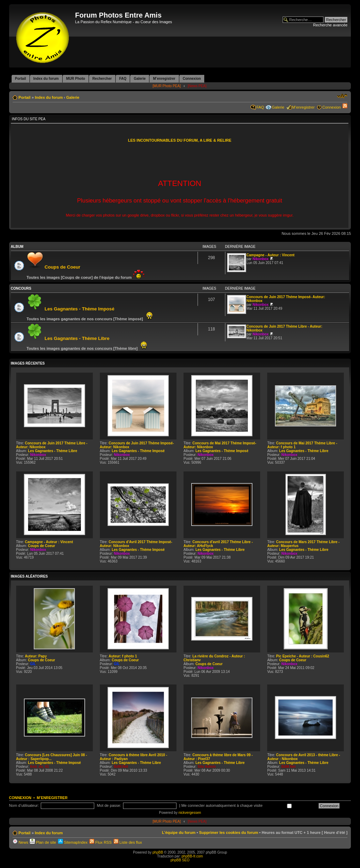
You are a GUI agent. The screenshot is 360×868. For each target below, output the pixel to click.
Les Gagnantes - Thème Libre (77, 338)
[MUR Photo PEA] (167, 86)
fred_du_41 (40, 767)
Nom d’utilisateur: (24, 805)
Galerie (73, 97)
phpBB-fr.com (192, 856)
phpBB (158, 852)
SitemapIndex (73, 842)
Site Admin (207, 767)
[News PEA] (197, 86)
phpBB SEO (180, 860)
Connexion (332, 107)
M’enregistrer (303, 107)
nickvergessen (190, 813)
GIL (33, 664)
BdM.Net (121, 767)
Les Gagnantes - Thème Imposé (80, 309)
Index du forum (49, 97)
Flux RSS (101, 842)
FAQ (260, 107)
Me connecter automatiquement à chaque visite (248, 805)
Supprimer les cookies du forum (229, 832)
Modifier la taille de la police (342, 96)
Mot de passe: (109, 805)
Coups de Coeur (63, 267)
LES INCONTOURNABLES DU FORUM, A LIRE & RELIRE (180, 140)
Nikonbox (261, 259)
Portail (25, 97)
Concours (21, 288)
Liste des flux (128, 842)
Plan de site (43, 842)
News (21, 842)
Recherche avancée (330, 25)
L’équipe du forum (179, 832)
